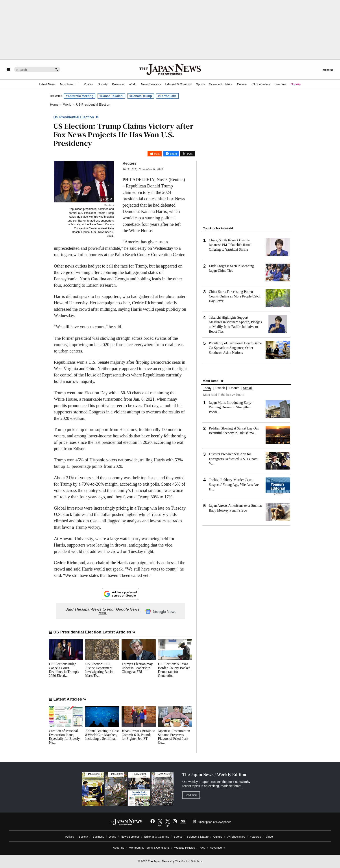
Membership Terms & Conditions (149, 848)
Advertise (217, 848)
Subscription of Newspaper (212, 822)
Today (207, 388)
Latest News (47, 84)
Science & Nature (221, 84)
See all (248, 388)
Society (103, 84)
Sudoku (296, 84)
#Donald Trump (141, 96)
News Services (151, 84)
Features (281, 84)
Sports (200, 84)
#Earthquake (167, 96)
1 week (220, 388)
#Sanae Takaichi (111, 96)
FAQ (203, 848)
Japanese (328, 70)
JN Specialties (261, 84)
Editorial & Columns (178, 84)
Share (173, 154)
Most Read (67, 84)
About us (119, 848)
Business (118, 84)
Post (157, 154)
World (133, 84)
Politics (89, 84)
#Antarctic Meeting (80, 96)
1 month (234, 388)
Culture (242, 84)
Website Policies (185, 848)
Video (269, 837)
